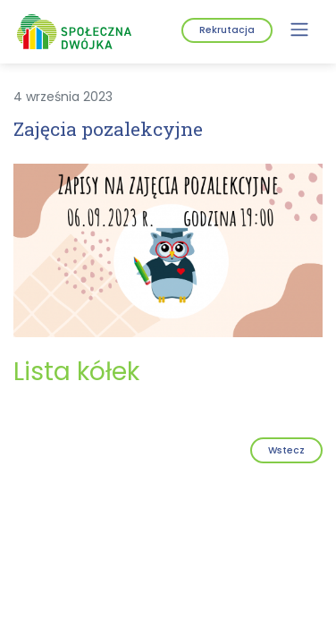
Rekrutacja (227, 30)
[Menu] (299, 30)
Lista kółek (76, 372)
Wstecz (286, 450)
